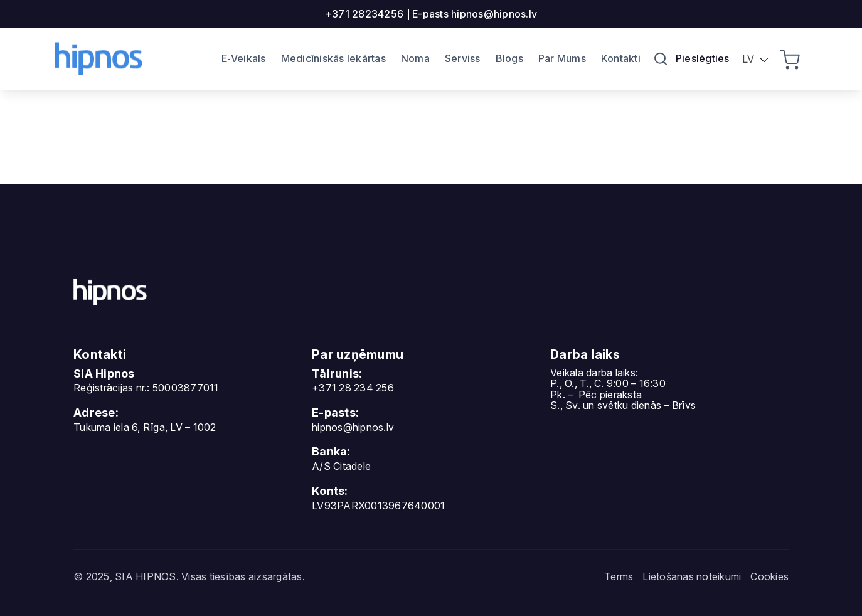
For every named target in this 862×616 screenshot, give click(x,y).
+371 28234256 (364, 14)
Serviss (463, 58)
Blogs (509, 58)
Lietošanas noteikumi (692, 576)
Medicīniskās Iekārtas (333, 58)
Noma (415, 58)
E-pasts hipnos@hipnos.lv (475, 14)
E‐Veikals (244, 58)
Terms (619, 576)
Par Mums (562, 58)
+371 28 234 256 (353, 388)
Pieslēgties (703, 58)
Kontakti (621, 58)
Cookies (769, 576)
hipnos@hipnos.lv (353, 427)
